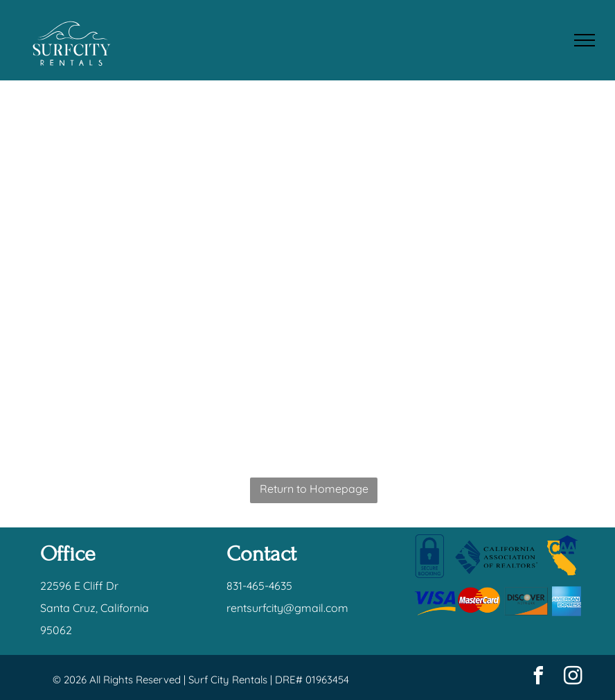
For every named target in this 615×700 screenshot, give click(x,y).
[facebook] (539, 677)
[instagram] (573, 677)
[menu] (585, 40)
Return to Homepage (314, 489)
